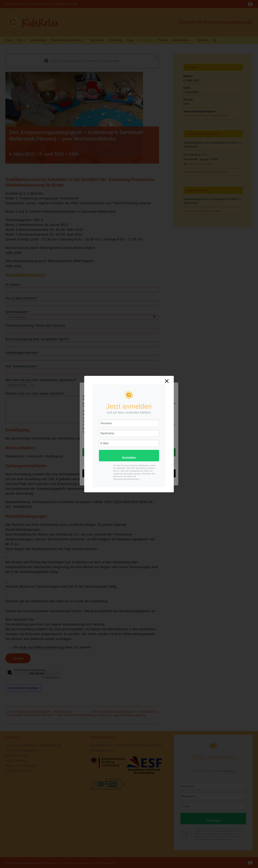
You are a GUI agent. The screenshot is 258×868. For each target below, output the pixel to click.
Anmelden (129, 458)
